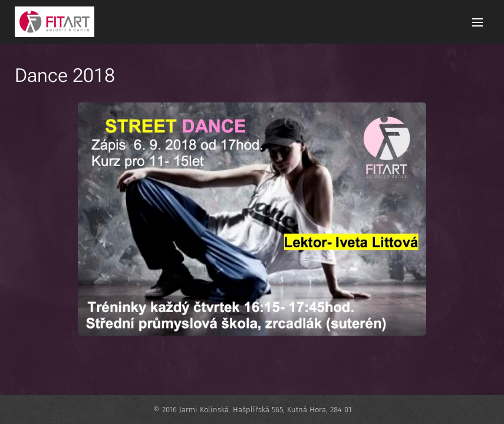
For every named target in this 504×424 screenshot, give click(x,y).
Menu (477, 22)
